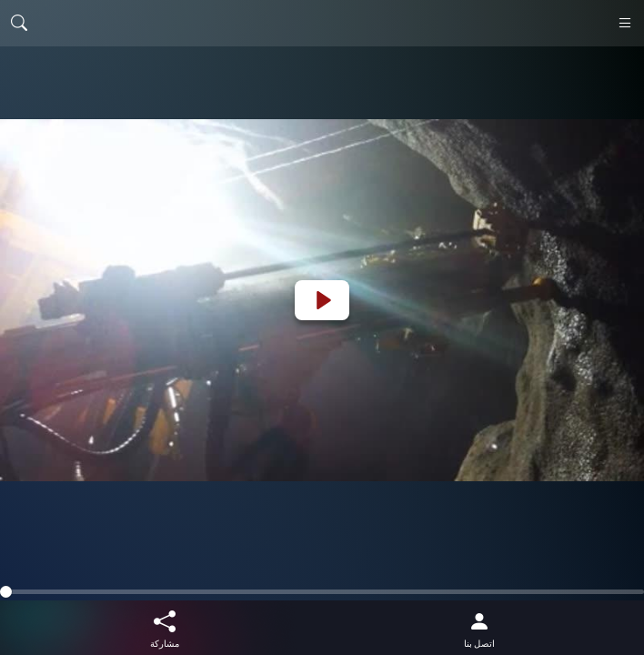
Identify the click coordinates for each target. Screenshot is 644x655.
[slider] (322, 592)
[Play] (322, 300)
